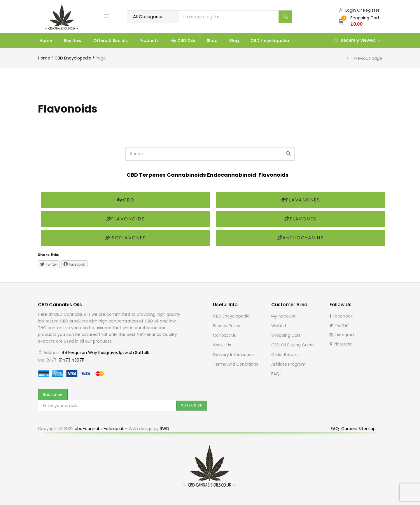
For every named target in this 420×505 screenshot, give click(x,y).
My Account (283, 316)
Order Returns (285, 355)
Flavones (300, 219)
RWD (164, 429)
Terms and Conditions (236, 364)
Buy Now (73, 41)
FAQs (276, 374)
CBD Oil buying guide (293, 345)
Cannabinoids (187, 175)
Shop (212, 41)
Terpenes (153, 175)
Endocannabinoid (233, 175)
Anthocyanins (301, 238)
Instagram (343, 335)
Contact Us (224, 335)
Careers (350, 429)
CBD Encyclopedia (270, 41)
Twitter (339, 325)
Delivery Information (234, 355)
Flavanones (301, 200)
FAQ (335, 429)
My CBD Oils (183, 41)
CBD (133, 175)
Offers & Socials (111, 41)
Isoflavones (125, 238)
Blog (234, 41)
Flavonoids (273, 175)
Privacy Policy (227, 326)
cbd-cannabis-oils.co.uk (99, 429)
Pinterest (341, 344)
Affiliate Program (288, 364)
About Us (222, 345)
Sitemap (367, 429)
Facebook (341, 316)
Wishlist (279, 326)
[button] (359, 21)
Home (46, 41)
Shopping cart (286, 335)
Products (149, 41)
